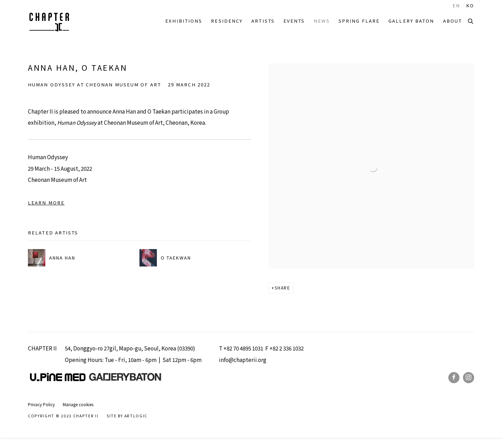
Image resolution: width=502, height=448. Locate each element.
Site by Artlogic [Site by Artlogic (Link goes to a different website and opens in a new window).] (127, 416)
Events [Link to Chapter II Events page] (294, 21)
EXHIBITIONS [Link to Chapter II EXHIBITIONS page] (184, 21)
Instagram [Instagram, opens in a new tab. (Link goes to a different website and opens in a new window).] (469, 378)
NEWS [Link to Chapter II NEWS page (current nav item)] (322, 21)
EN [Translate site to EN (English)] (456, 6)
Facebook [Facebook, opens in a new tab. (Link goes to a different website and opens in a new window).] (454, 378)
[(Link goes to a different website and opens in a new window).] (125, 379)
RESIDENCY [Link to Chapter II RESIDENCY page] (227, 21)
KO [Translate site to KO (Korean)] (470, 6)
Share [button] (283, 288)
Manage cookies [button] (78, 404)
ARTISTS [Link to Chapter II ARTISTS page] (263, 21)
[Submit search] (471, 20)
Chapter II (49, 21)
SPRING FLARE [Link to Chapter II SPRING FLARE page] (359, 21)
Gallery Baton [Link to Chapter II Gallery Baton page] (411, 21)
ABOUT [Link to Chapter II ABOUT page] (453, 21)
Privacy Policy (41, 404)
